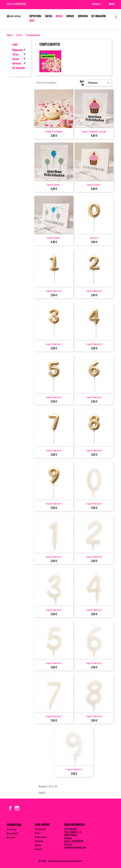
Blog (32, 21)
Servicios (83, 16)
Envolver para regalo (54, 131)
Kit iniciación (99, 16)
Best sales (11, 837)
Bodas (59, 16)
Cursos (70, 16)
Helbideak (39, 841)
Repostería (35, 16)
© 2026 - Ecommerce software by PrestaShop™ (61, 861)
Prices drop (12, 829)
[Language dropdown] (97, 4)
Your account (42, 825)
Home (15, 44)
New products (12, 833)
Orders (38, 833)
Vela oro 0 (94, 238)
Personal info (40, 829)
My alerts (39, 849)
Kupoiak (38, 845)
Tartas (48, 16)
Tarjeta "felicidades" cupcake (94, 131)
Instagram (17, 808)
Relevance (99, 83)
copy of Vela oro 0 (54, 291)
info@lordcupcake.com (75, 847)
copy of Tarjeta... (54, 185)
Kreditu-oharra (41, 837)
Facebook (10, 808)
